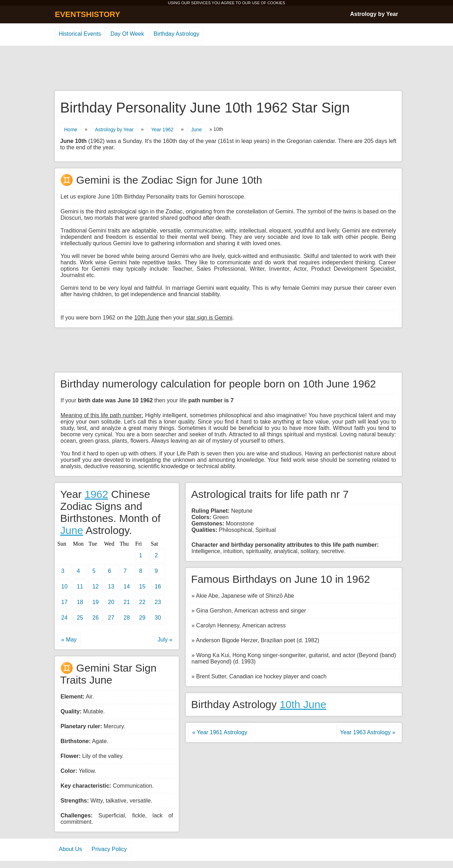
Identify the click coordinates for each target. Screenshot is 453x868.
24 (64, 618)
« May (69, 640)
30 (158, 618)
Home (71, 130)
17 (64, 602)
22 (142, 602)
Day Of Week (127, 34)
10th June (303, 704)
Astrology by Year (374, 14)
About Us (70, 849)
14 (127, 587)
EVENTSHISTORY (88, 14)
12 (96, 587)
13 (111, 587)
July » (165, 640)
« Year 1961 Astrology (220, 732)
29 (142, 618)
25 (80, 618)
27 (111, 618)
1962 (96, 494)
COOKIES (276, 3)
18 (80, 602)
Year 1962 (162, 130)
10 (64, 587)
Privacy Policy (109, 849)
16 (158, 587)
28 (127, 618)
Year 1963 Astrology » (368, 732)
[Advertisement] (226, 69)
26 (96, 618)
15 (142, 587)
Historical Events (80, 34)
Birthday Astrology (176, 34)
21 (127, 602)
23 (158, 602)
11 (80, 587)
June (196, 130)
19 (96, 602)
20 (111, 602)
